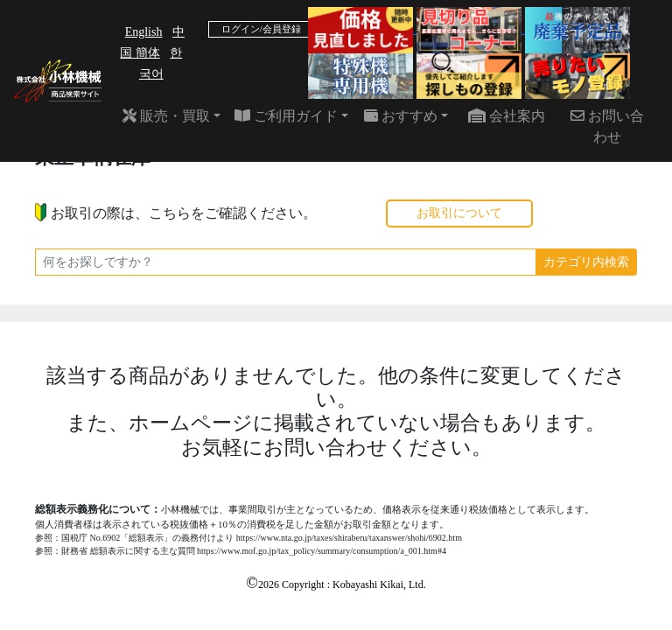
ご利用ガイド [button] (286, 116)
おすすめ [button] (401, 116)
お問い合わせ (607, 126)
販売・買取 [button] (166, 116)
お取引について (459, 213)
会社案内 (507, 116)
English (144, 32)
